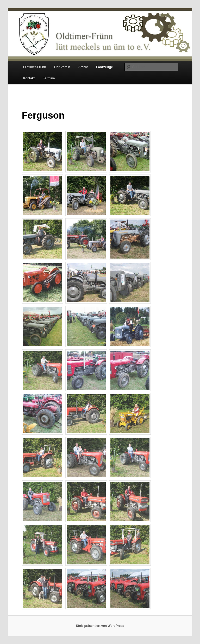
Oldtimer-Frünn (35, 67)
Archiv (83, 67)
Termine (49, 78)
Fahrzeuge (104, 67)
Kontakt (29, 78)
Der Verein (62, 67)
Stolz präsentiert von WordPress (100, 626)
